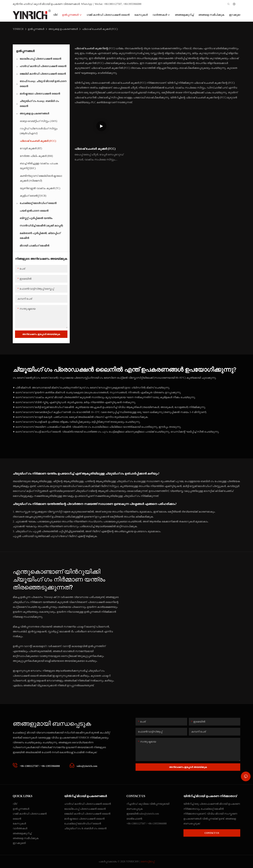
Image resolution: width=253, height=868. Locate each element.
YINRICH (18, 29)
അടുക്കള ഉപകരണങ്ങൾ (63, 29)
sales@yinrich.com (149, 814)
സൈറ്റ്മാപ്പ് (148, 861)
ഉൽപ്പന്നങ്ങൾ (36, 29)
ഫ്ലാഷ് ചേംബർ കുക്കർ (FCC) (100, 29)
